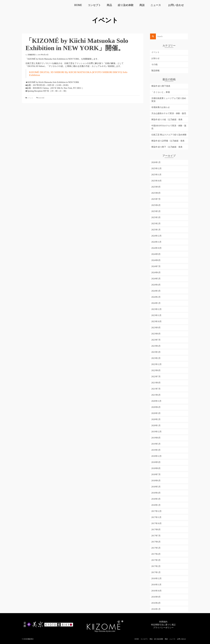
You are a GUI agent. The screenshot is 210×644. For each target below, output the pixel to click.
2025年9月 (156, 187)
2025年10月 (156, 181)
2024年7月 (156, 266)
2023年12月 (156, 309)
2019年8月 (156, 438)
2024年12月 (156, 236)
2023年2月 (156, 358)
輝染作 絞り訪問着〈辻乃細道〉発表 (168, 141)
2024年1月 (156, 303)
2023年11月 (156, 315)
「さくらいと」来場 (161, 92)
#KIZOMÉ (41, 98)
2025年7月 (156, 199)
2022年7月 (156, 377)
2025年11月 (156, 175)
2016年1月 (156, 609)
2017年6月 (156, 542)
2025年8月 (156, 193)
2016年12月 (156, 579)
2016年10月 (156, 591)
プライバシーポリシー (163, 628)
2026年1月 (156, 162)
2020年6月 (156, 407)
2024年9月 (156, 254)
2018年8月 (156, 468)
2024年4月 (156, 285)
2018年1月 (156, 505)
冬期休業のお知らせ (161, 107)
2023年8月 (156, 334)
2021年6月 (156, 395)
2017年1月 (156, 572)
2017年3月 (156, 560)
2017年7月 (156, 536)
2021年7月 (156, 389)
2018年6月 (156, 481)
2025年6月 (156, 205)
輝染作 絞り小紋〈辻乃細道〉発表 (167, 120)
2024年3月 (156, 291)
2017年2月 (156, 566)
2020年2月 (156, 419)
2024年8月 (156, 260)
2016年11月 (156, 585)
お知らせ (155, 58)
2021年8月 (156, 383)
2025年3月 (156, 217)
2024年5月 (156, 279)
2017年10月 (156, 523)
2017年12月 (156, 511)
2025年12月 (156, 169)
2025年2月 (156, 224)
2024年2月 (156, 297)
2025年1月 (156, 230)
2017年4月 (156, 554)
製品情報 (155, 71)
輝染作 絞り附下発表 (161, 86)
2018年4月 (156, 493)
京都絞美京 (32, 55)
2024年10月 (156, 248)
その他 (154, 64)
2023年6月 (156, 346)
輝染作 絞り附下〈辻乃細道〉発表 (167, 147)
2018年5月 (156, 487)
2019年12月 (156, 432)
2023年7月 (156, 340)
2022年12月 (156, 364)
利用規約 (163, 622)
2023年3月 (156, 352)
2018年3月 (156, 499)
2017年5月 (156, 548)
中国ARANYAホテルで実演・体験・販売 (169, 127)
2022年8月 (156, 370)
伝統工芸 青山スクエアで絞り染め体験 (169, 135)
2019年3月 (156, 450)
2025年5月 (156, 211)
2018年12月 (156, 456)
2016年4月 (156, 603)
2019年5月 (156, 444)
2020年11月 (156, 401)
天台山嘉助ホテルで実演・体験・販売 (169, 113)
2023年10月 (156, 321)
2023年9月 (156, 328)
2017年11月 (156, 517)
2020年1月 (156, 426)
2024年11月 (156, 242)
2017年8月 (156, 530)
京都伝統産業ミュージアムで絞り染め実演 (169, 100)
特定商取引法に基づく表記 (163, 625)
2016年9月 (156, 597)
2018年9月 (156, 462)
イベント (30, 98)
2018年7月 (156, 474)
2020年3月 (156, 413)
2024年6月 (156, 273)
